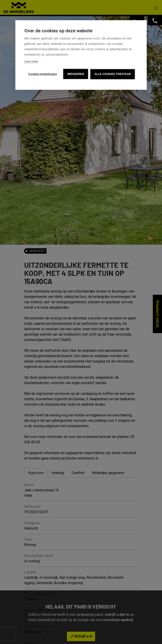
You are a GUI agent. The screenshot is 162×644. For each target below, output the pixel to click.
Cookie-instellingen (43, 74)
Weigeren (76, 74)
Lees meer (31, 61)
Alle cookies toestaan (113, 74)
